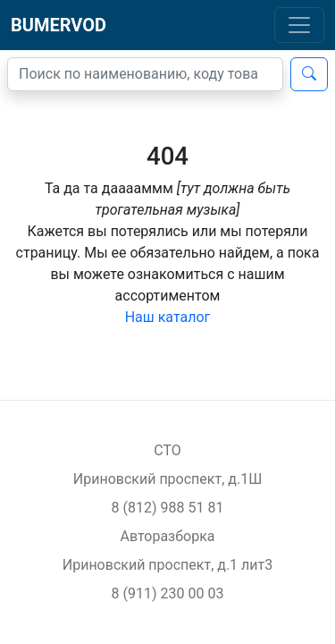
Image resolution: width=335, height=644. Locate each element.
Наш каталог (168, 317)
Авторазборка (167, 536)
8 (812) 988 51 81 (168, 508)
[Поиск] (145, 74)
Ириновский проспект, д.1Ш (167, 479)
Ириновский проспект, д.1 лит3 (168, 565)
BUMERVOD (59, 25)
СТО (167, 450)
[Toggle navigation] (299, 25)
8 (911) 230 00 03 (168, 593)
